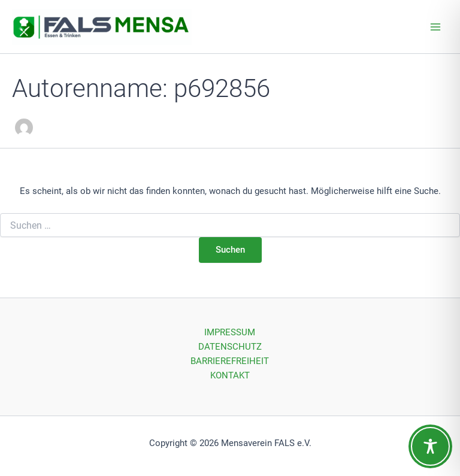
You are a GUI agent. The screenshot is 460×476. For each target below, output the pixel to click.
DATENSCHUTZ (230, 347)
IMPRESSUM (230, 332)
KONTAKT (230, 375)
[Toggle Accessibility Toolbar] (430, 446)
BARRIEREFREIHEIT (230, 361)
